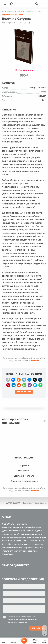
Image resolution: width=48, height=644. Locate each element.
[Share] (29, 23)
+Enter (34, 361)
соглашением (28, 617)
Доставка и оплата (24, 476)
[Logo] (24, 4)
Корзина (24, 466)
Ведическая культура (12, 15)
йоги (13, 548)
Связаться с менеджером (24, 481)
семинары (8, 541)
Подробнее (7, 554)
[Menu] (5, 4)
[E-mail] (25, 23)
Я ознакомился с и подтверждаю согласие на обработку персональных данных (23, 619)
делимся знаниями (31, 534)
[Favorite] (20, 23)
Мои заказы (24, 471)
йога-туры (41, 537)
